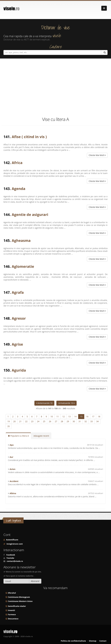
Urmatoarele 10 (66, 403)
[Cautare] (104, 52)
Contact (103, 641)
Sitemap (93, 641)
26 (50, 421)
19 (9, 421)
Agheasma (21, 240)
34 (97, 421)
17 (93, 416)
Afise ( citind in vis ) (29, 137)
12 (63, 416)
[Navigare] (104, 8)
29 (68, 421)
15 (81, 416)
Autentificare (12, 540)
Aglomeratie (23, 266)
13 (69, 416)
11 (58, 416)
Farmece (12, 615)
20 (14, 421)
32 (86, 421)
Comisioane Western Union (20, 601)
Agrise (17, 344)
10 (52, 416)
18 (99, 416)
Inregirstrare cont (14, 544)
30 (74, 421)
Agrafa (18, 292)
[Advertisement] (55, 87)
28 (62, 421)
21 (20, 421)
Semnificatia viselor (17, 606)
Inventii (11, 610)
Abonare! (35, 581)
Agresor (19, 318)
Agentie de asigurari (30, 214)
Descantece (13, 619)
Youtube (10, 558)
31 (80, 421)
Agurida (19, 370)
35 (9, 426)
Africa (17, 163)
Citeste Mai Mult (97, 155)
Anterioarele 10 (44, 403)
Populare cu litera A (18, 436)
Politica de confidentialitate (73, 641)
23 (32, 421)
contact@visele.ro (15, 561)
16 (87, 416)
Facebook (11, 555)
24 (38, 421)
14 (75, 416)
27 (56, 421)
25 (44, 421)
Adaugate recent (41, 436)
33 (91, 421)
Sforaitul (12, 593)
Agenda (18, 189)
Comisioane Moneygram (19, 597)
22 (26, 421)
